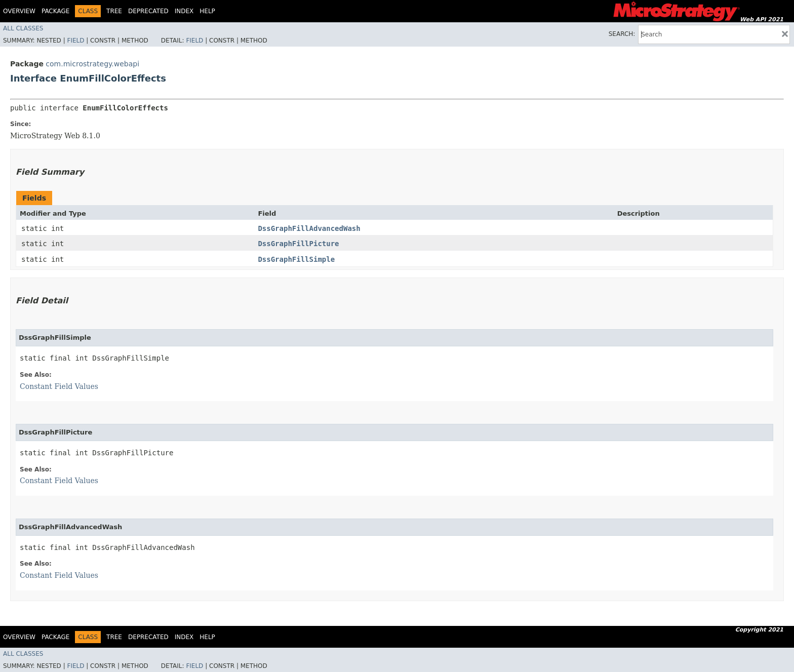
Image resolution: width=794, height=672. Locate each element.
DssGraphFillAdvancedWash (309, 228)
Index (184, 11)
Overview (19, 11)
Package (55, 11)
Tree (114, 11)
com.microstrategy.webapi (92, 64)
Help (207, 11)
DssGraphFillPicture (298, 244)
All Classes (23, 28)
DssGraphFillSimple (296, 259)
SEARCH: (622, 34)
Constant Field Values (59, 386)
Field (75, 41)
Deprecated (148, 11)
